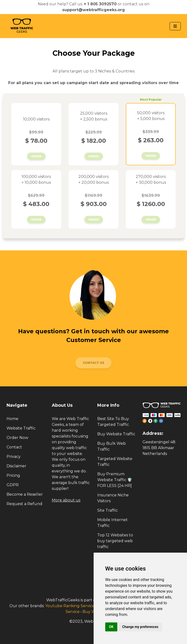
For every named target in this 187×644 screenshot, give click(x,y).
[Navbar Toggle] (175, 26)
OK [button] (111, 627)
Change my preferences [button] (140, 627)
